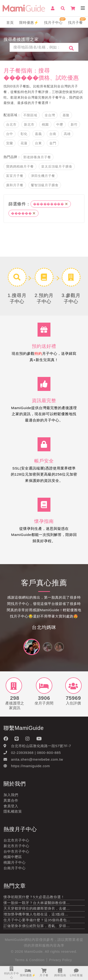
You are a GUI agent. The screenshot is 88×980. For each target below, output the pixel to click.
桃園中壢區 (13, 857)
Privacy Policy (61, 960)
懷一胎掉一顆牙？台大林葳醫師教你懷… (37, 903)
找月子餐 (75, 22)
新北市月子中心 (16, 846)
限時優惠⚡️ (29, 22)
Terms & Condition (30, 960)
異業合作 (11, 800)
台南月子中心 (15, 868)
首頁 (10, 22)
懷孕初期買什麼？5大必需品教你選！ (34, 897)
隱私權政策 (13, 811)
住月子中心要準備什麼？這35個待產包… (37, 920)
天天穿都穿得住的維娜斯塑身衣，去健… (37, 908)
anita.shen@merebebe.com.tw (37, 759)
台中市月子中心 (16, 851)
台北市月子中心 (16, 840)
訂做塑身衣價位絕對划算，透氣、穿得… (37, 926)
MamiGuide (34, 952)
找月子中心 (53, 22)
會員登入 (11, 806)
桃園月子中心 (15, 862)
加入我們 (11, 795)
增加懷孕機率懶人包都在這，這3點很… (36, 914)
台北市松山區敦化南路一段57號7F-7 (41, 746)
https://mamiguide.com (31, 766)
